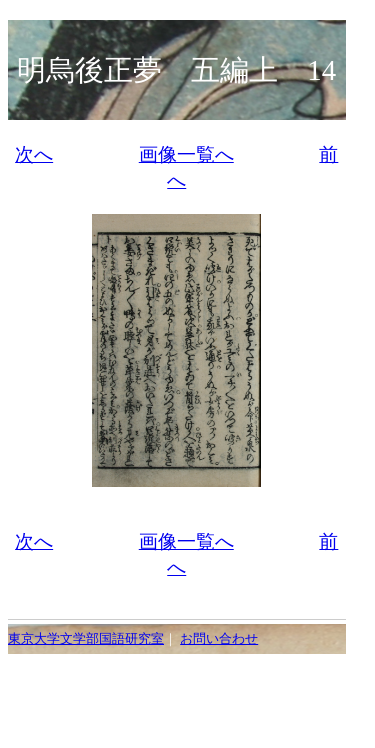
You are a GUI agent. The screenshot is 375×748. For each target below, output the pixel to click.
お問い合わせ (219, 639)
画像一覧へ (186, 154)
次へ (34, 154)
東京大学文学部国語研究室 (86, 639)
